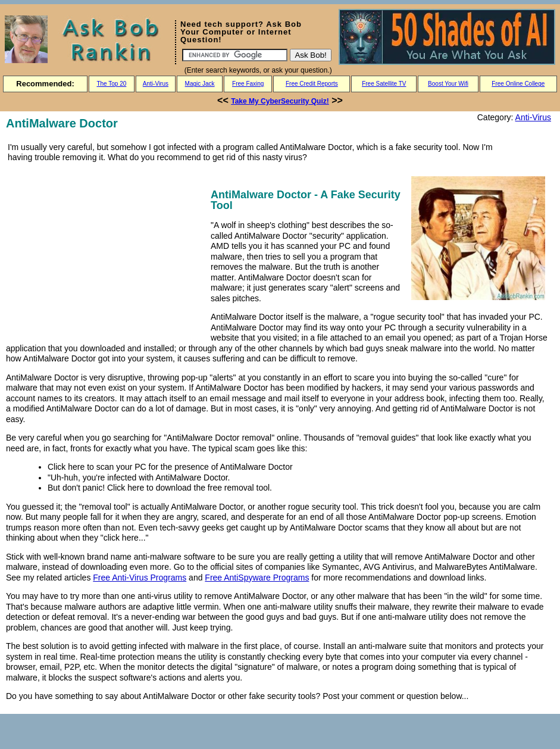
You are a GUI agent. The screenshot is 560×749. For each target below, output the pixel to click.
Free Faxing (248, 84)
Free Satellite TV (384, 84)
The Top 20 (111, 84)
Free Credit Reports (312, 84)
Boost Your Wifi (448, 84)
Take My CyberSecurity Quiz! (280, 101)
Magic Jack (200, 84)
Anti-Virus (156, 84)
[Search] (235, 55)
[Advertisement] (106, 251)
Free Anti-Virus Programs (140, 578)
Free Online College (518, 84)
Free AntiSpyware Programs (257, 578)
